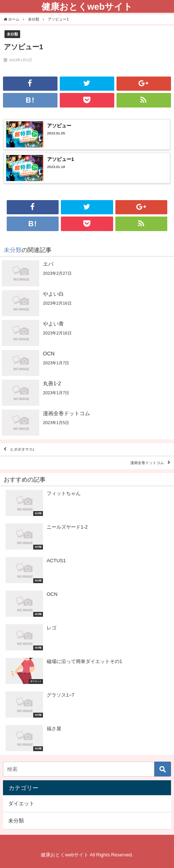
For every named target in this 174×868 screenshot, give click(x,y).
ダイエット (21, 803)
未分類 (12, 34)
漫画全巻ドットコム (147, 463)
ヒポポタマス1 (22, 450)
